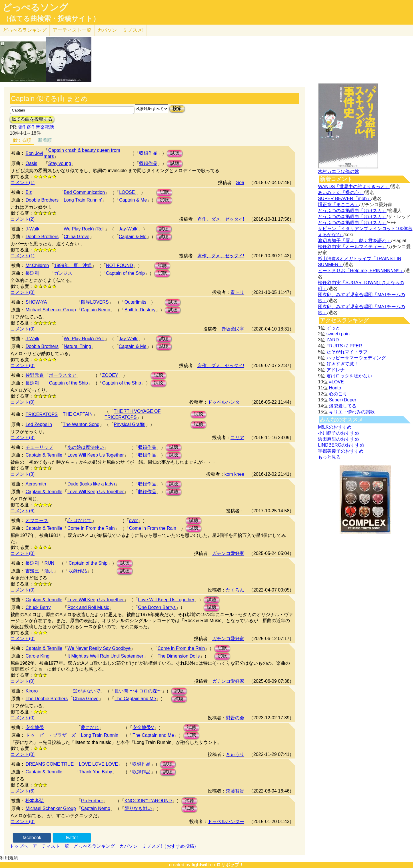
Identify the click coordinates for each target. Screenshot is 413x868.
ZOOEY (110, 375)
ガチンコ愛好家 (228, 553)
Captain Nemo (96, 310)
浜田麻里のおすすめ (338, 439)
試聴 (175, 153)
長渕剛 (32, 273)
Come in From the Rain (91, 528)
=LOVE (336, 382)
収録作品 (148, 153)
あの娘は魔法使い (86, 447)
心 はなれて (79, 520)
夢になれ (90, 727)
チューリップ (39, 447)
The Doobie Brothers (47, 699)
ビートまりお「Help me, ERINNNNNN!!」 (361, 271)
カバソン (107, 30)
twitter (72, 838)
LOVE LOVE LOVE (98, 764)
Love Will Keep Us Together (96, 455)
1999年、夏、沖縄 (73, 265)
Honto (335, 388)
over (134, 520)
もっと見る (329, 457)
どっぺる (25, 30)
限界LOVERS (95, 302)
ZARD (333, 340)
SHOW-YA (36, 302)
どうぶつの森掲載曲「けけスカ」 (352, 211)
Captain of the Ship (125, 273)
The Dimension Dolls (179, 656)
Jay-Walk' (129, 229)
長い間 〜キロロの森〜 (138, 691)
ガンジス (63, 273)
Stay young (60, 163)
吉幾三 (32, 571)
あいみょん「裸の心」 (341, 193)
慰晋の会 (235, 718)
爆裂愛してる (343, 406)
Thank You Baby (96, 772)
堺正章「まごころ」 (338, 205)
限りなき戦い (138, 808)
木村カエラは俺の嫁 (338, 171)
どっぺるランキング (94, 846)
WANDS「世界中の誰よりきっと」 (354, 187)
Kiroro (32, 691)
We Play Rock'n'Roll (84, 229)
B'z (29, 192)
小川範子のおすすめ (338, 433)
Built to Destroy (140, 310)
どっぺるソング (35, 7)
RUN (49, 563)
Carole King (37, 656)
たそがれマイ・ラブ (347, 352)
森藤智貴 (235, 791)
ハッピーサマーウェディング (356, 358)
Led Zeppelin (39, 424)
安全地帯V (143, 727)
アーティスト (72, 30)
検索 (177, 108)
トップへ (19, 846)
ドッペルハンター (226, 402)
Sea (240, 183)
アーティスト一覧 (51, 846)
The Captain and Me (135, 699)
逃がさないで (87, 691)
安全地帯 (35, 727)
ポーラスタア (63, 375)
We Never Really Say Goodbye (99, 648)
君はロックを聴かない (349, 376)
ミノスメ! (133, 30)
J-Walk (32, 229)
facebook (32, 838)
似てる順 (22, 140)
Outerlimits (135, 302)
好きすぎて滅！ (342, 364)
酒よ (49, 571)
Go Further (92, 801)
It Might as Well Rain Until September (105, 656)
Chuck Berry (38, 607)
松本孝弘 (35, 801)
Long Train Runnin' (83, 200)
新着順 (45, 140)
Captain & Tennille (44, 455)
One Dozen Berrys (157, 607)
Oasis (31, 163)
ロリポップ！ (230, 865)
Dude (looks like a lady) (91, 484)
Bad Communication (84, 192)
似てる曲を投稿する (32, 119)
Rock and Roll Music (88, 607)
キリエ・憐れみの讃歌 (352, 412)
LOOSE (128, 192)
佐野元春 (35, 375)
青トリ (237, 292)
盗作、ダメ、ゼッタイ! (221, 219)
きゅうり (235, 754)
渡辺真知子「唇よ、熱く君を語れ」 (354, 241)
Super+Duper (343, 400)
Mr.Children (37, 265)
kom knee (234, 474)
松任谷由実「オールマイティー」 (352, 247)
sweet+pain (338, 334)
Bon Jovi (34, 153)
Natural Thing (77, 346)
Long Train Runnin (100, 735)
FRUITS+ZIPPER (344, 346)
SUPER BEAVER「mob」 (344, 199)
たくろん (235, 590)
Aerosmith (36, 484)
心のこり (338, 394)
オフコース (37, 520)
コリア (237, 438)
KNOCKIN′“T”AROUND (148, 801)
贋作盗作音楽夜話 (36, 127)
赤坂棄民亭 (233, 329)
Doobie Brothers (42, 200)
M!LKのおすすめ (335, 427)
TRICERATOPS (41, 414)
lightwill (200, 865)
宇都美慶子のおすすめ (341, 451)
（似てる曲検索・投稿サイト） (51, 19)
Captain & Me (133, 200)
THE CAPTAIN (78, 414)
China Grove (77, 237)
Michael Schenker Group (51, 310)
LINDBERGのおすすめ (341, 445)
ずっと (333, 328)
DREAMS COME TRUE (50, 764)
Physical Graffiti (130, 424)
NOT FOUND (120, 265)
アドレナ (336, 370)
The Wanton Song (81, 424)
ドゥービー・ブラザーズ (51, 735)
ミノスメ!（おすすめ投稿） (170, 846)
